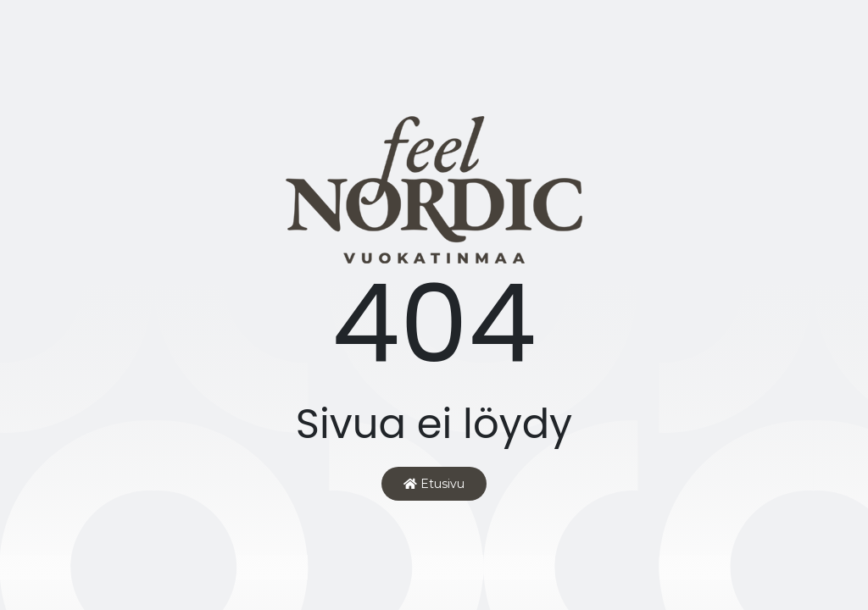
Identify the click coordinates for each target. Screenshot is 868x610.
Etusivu (434, 484)
